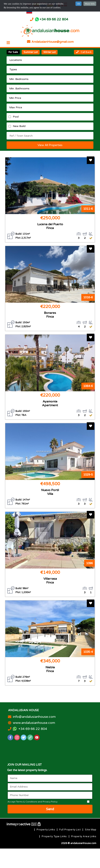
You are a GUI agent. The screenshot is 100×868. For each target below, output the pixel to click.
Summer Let (31, 52)
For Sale (13, 52)
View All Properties (50, 145)
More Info (90, 4)
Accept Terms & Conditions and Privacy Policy (32, 802)
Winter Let (50, 52)
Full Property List (70, 830)
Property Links (46, 830)
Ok (78, 4)
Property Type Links (54, 836)
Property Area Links (84, 836)
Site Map (91, 830)
